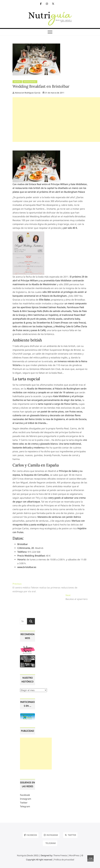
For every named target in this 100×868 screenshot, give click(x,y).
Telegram (25, 806)
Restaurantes (30, 82)
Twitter (24, 803)
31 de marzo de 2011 (53, 93)
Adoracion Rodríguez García (27, 93)
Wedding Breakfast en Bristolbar (41, 86)
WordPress (74, 855)
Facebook (25, 795)
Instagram (26, 799)
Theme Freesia (60, 855)
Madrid (17, 82)
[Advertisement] (56, 120)
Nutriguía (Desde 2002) (28, 855)
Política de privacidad (64, 860)
